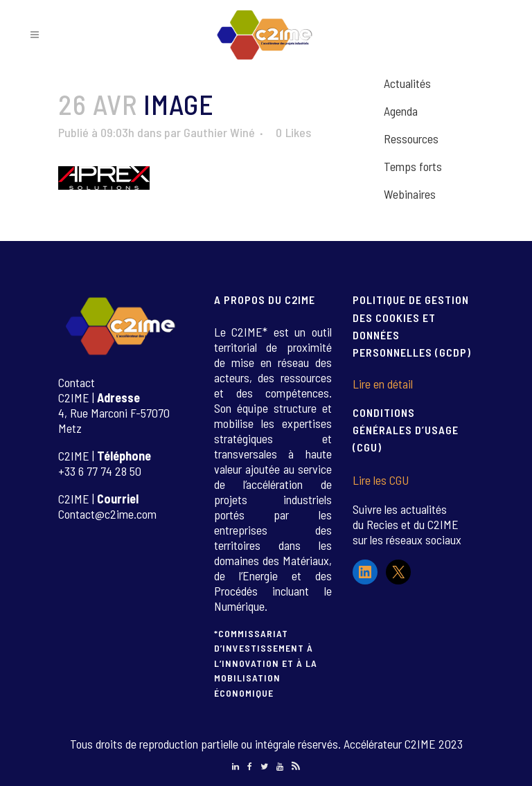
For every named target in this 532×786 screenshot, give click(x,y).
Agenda (401, 111)
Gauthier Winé (219, 132)
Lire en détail (383, 384)
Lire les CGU (381, 480)
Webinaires (410, 194)
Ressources (411, 139)
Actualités (407, 83)
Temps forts (413, 166)
